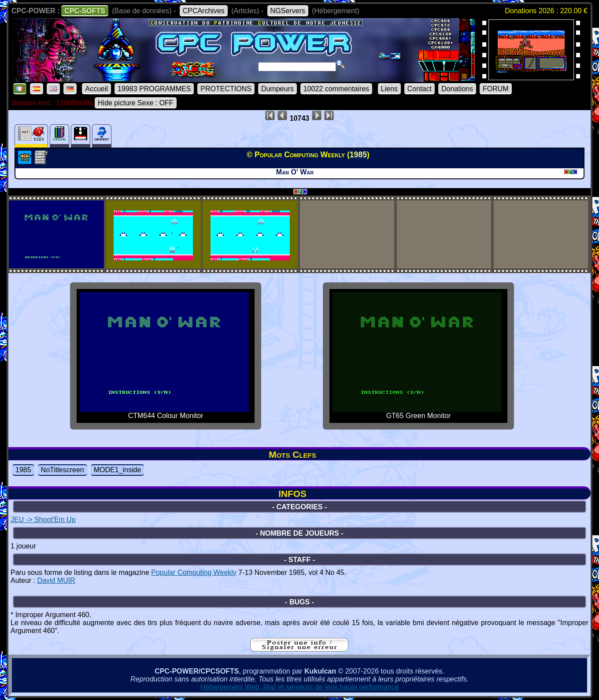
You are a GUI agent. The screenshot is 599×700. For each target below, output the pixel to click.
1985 (23, 470)
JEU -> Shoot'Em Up (43, 520)
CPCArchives (204, 11)
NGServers (288, 11)
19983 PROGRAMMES (154, 89)
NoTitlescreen (63, 470)
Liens (389, 89)
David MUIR (56, 580)
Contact (420, 89)
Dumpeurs (277, 89)
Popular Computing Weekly (194, 572)
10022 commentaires (336, 89)
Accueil (96, 89)
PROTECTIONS (226, 89)
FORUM (496, 89)
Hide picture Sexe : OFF (136, 103)
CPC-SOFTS (85, 11)
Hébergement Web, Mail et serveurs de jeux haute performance (300, 687)
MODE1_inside (118, 470)
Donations (457, 89)
